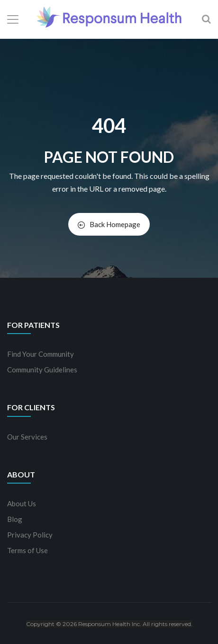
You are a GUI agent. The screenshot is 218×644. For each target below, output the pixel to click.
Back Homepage (109, 224)
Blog (15, 519)
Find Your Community (41, 354)
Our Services (27, 437)
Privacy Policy (30, 535)
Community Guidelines (42, 370)
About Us (22, 503)
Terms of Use (27, 550)
